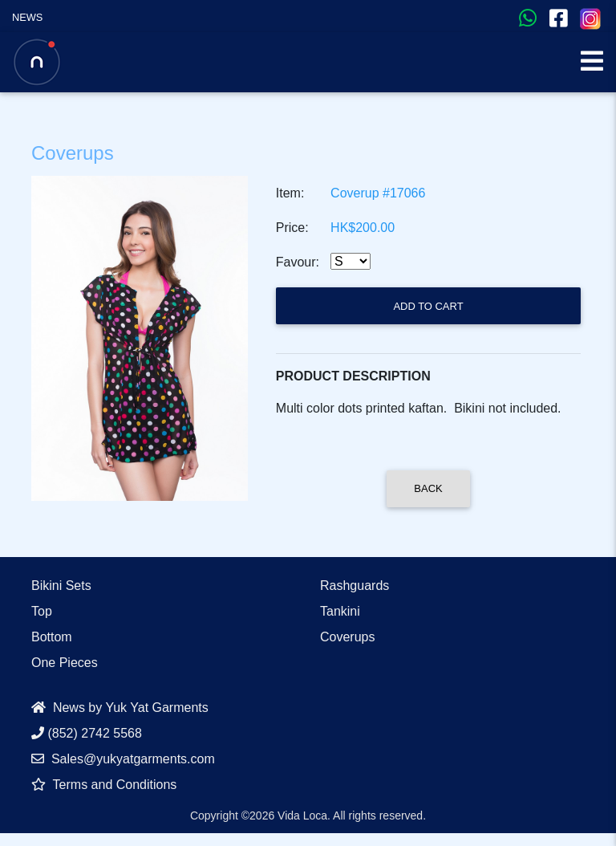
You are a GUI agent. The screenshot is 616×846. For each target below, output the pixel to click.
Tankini (340, 611)
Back (428, 488)
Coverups (347, 637)
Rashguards (355, 586)
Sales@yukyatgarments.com (123, 759)
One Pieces (65, 663)
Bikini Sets (61, 586)
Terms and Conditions (104, 785)
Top (42, 611)
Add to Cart (428, 306)
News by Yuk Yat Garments (120, 708)
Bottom (52, 637)
